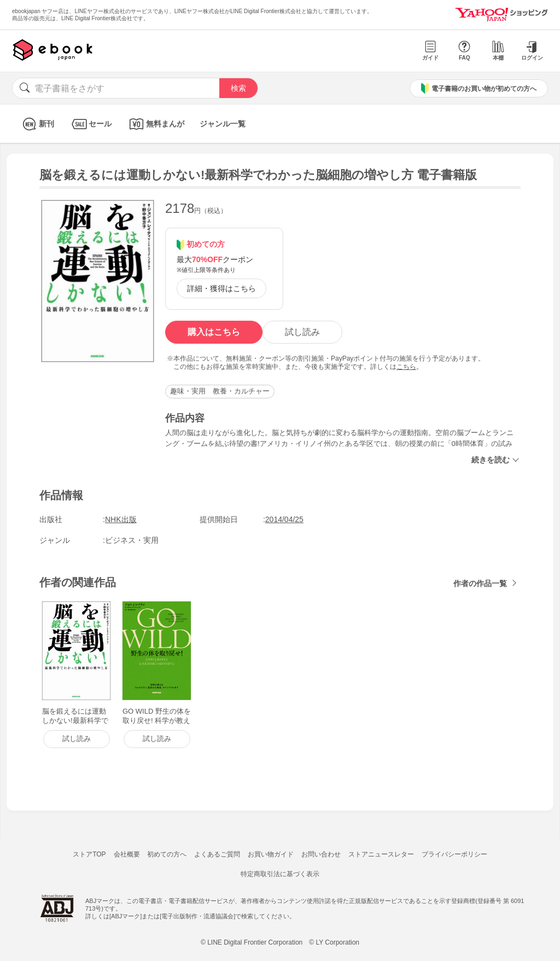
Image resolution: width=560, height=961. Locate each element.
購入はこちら (214, 332)
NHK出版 (121, 519)
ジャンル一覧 (223, 124)
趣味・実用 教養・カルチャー (220, 391)
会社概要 (127, 854)
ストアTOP (89, 854)
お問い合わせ (321, 854)
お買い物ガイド (271, 854)
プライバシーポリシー (454, 854)
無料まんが (156, 124)
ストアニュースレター (381, 854)
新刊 (37, 124)
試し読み (302, 332)
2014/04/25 (284, 519)
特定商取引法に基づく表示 (280, 874)
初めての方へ (167, 854)
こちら (406, 367)
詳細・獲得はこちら (221, 288)
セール (91, 124)
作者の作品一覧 (480, 583)
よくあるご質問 (217, 854)
